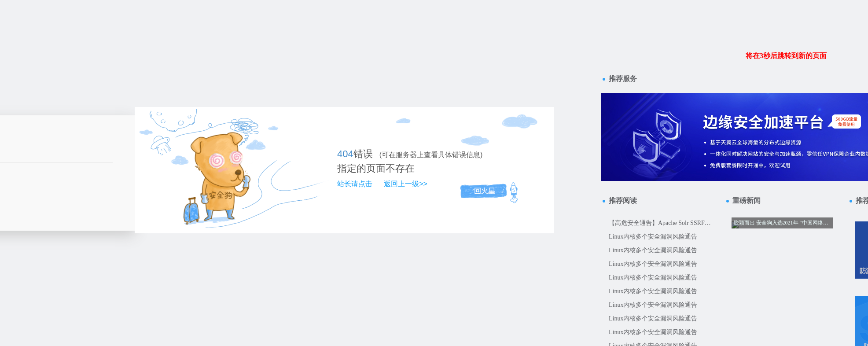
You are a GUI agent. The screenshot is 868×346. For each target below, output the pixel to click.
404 (345, 154)
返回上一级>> (406, 184)
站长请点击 (355, 184)
